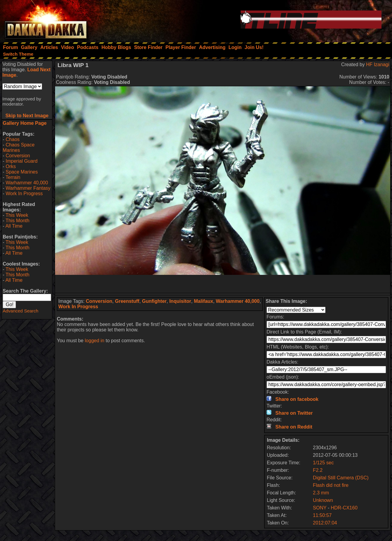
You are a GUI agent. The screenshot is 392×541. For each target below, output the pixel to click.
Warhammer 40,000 (27, 183)
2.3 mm (321, 493)
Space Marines (22, 172)
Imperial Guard (22, 161)
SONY (320, 508)
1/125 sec (323, 463)
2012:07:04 (325, 523)
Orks (11, 166)
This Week (17, 215)
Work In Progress (24, 194)
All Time (14, 226)
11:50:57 (322, 515)
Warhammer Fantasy (28, 188)
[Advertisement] (223, 284)
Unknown (323, 500)
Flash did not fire (331, 485)
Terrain (13, 177)
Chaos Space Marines (19, 148)
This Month (17, 221)
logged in (95, 341)
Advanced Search (20, 311)
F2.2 (318, 470)
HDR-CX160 (344, 508)
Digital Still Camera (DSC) (341, 478)
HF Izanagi (378, 65)
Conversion (18, 156)
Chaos (13, 139)
